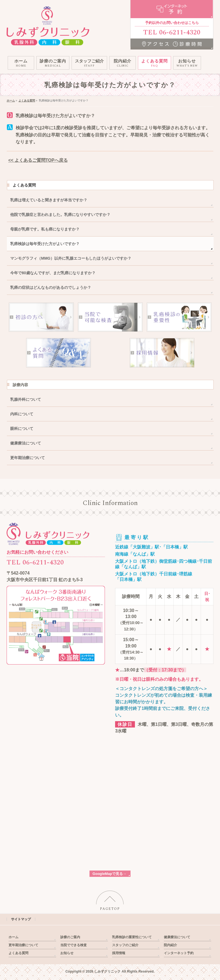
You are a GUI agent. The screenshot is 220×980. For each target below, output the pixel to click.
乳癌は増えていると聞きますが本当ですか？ (49, 200)
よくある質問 (24, 185)
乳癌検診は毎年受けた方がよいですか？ (45, 244)
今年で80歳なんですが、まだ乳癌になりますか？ (53, 273)
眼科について (22, 429)
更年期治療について (28, 458)
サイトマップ (21, 919)
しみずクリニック (107, 971)
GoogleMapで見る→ (109, 874)
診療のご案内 (70, 937)
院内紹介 (170, 945)
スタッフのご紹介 (125, 945)
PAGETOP (110, 909)
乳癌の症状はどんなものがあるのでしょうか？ (51, 287)
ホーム (13, 937)
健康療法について (26, 443)
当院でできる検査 (74, 945)
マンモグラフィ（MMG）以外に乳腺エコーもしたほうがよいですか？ (71, 258)
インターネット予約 (179, 953)
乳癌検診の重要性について (132, 937)
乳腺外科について (26, 399)
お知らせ (67, 953)
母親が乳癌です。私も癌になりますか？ (45, 229)
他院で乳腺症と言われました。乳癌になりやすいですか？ (60, 215)
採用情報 (119, 953)
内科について (22, 414)
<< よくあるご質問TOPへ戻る (38, 160)
